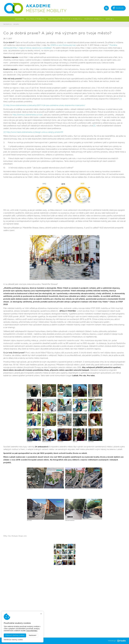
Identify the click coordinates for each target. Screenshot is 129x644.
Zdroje (110, 19)
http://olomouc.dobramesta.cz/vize (27, 115)
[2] (94, 126)
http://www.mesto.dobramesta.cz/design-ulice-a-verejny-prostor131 (35, 132)
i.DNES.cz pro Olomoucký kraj (63, 45)
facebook (118, 8)
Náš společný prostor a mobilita (65, 19)
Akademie (20, 19)
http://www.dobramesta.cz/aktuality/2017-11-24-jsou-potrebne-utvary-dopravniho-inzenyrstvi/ (46, 105)
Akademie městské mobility (27, 641)
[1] (121, 99)
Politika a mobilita (36, 19)
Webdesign (117, 641)
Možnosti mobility (94, 19)
